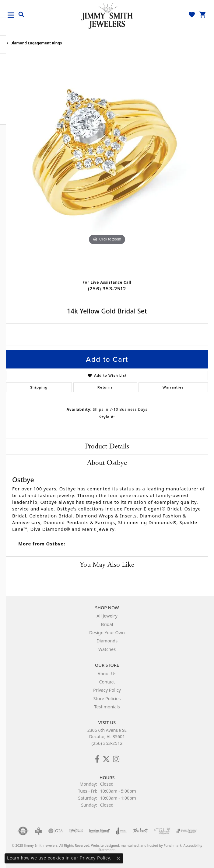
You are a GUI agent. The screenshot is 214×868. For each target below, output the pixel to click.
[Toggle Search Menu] (22, 15)
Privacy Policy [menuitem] (107, 690)
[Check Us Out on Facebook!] (97, 759)
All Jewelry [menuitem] (107, 616)
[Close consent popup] (118, 858)
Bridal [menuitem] (107, 624)
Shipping (39, 387)
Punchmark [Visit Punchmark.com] (172, 846)
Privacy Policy (95, 858)
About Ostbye (107, 463)
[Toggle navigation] (13, 15)
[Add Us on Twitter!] (106, 759)
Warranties (173, 387)
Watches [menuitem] (107, 649)
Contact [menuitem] (107, 682)
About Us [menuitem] (107, 674)
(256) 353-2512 (107, 289)
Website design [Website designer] (103, 846)
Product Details (107, 446)
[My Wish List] (192, 15)
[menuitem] (23, 831)
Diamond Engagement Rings (36, 43)
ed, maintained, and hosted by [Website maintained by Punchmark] (139, 846)
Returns (105, 387)
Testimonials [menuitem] (107, 707)
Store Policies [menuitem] (107, 699)
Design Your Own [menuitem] (107, 633)
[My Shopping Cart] (203, 15)
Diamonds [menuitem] (107, 641)
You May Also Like (107, 565)
